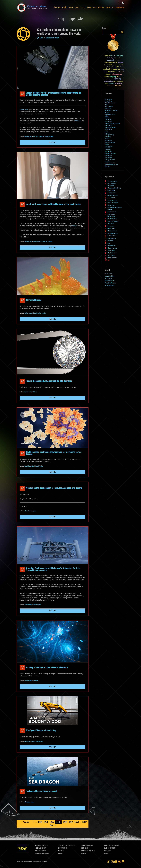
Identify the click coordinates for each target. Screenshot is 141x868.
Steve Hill (110, 241)
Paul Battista (112, 198)
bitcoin (107, 144)
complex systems (110, 153)
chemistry (108, 150)
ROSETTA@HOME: (40, 854)
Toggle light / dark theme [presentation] (123, 3)
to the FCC (77, 121)
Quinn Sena (111, 190)
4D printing (108, 101)
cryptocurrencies (110, 163)
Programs (71, 7)
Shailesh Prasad (28, 313)
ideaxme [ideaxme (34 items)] (105, 72)
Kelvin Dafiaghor (113, 203)
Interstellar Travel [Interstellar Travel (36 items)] (120, 72)
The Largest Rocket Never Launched (41, 791)
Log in (42, 38)
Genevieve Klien (28, 137)
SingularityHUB (110, 285)
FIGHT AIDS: (38, 851)
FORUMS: (83, 854)
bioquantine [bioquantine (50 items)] (118, 58)
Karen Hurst (111, 205)
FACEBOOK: (38, 845)
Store (113, 7)
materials (44, 313)
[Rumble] (123, 862)
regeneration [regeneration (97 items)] (108, 81)
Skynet (107, 112)
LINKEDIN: (83, 845)
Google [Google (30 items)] (105, 70)
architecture (108, 122)
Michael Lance (112, 248)
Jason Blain (111, 250)
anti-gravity (108, 120)
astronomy (108, 125)
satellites (51, 137)
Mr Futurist (108, 278)
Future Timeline (28, 681)
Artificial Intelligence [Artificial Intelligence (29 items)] (110, 58)
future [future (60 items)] (117, 67)
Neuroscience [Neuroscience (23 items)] (122, 77)
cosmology (108, 157)
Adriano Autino (28, 511)
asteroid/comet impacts (112, 124)
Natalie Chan (112, 238)
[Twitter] (112, 862)
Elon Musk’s (24, 110)
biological (108, 137)
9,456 (65, 822)
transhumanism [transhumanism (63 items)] (110, 86)
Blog (60, 7)
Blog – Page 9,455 (70, 19)
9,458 (77, 822)
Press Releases (120, 7)
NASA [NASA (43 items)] (118, 77)
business (108, 148)
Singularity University (111, 110)
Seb (109, 243)
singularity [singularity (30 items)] (121, 81)
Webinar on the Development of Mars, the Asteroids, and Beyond (54, 488)
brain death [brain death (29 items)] (106, 65)
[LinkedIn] (116, 862)
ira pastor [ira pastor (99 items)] (108, 74)
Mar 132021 (22, 94)
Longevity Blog (109, 276)
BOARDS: (106, 848)
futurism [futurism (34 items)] (121, 67)
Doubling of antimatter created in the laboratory (47, 668)
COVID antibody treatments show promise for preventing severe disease (54, 453)
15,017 (84, 822)
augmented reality (110, 127)
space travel (40, 741)
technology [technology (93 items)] (118, 84)
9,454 (52, 822)
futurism (35, 392)
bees (106, 131)
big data (107, 133)
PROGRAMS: (107, 851)
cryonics (107, 161)
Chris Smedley (112, 258)
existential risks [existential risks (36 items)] (108, 67)
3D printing (108, 99)
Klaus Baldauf (112, 219)
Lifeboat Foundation (28, 862)
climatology (108, 152)
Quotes (108, 7)
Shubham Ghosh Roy (114, 188)
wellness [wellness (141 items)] (118, 86)
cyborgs (107, 167)
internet (47, 137)
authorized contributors (52, 38)
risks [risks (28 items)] (118, 81)
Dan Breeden (112, 193)
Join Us (94, 7)
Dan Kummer (112, 212)
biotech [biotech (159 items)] (118, 60)
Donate (89, 7)
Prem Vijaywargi (28, 605)
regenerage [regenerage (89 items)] (118, 79)
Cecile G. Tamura (113, 221)
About (55, 7)
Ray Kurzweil (109, 107)
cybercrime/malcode (111, 165)
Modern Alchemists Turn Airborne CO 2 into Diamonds (49, 381)
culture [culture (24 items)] (120, 65)
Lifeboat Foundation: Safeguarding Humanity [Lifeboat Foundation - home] (32, 7)
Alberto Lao (27, 741)
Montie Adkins (112, 253)
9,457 (71, 822)
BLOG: (60, 848)
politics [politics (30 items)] (107, 79)
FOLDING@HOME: (85, 851)
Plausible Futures (110, 283)
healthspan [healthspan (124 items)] (116, 69)
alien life (107, 118)
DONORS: (83, 848)
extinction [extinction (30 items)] (113, 67)
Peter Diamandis (110, 103)
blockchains (109, 146)
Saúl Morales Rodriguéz (112, 185)
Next (52, 825)
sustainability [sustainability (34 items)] (111, 84)
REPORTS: (61, 851)
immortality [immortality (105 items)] (111, 72)
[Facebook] (109, 862)
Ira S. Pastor (111, 255)
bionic (107, 138)
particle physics (37, 605)
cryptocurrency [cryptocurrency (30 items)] (115, 65)
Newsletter (101, 7)
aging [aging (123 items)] (106, 56)
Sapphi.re (45, 862)
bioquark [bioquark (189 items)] (110, 60)
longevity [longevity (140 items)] (113, 77)
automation (108, 129)
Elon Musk (36, 137)
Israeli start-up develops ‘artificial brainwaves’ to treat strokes (53, 204)
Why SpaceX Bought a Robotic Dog (41, 730)
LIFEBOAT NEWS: (62, 845)
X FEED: (37, 848)
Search (122, 32)
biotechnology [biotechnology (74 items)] (109, 63)
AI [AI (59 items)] (109, 56)
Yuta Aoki (111, 224)
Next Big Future (110, 281)
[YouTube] (119, 862)
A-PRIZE (83, 7)
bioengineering (109, 135)
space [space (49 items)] (107, 84)
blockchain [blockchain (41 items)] (120, 63)
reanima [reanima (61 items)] (111, 79)
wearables (50, 242)
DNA (106, 105)
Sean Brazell (111, 236)
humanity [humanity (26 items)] (122, 70)
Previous (26, 822)
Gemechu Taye (112, 200)
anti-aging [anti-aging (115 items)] (119, 56)
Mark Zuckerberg (110, 114)
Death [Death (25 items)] (122, 65)
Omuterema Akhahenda (111, 215)
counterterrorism (110, 159)
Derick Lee (111, 226)
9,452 (40, 822)
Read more (53, 142)
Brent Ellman (112, 246)
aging (107, 116)
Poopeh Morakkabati (29, 466)
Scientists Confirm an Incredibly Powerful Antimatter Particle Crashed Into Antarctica (53, 569)
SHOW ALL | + (108, 260)
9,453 (46, 822)
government (41, 137)
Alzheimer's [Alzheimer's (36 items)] (113, 56)
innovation (36, 681)
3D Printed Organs (33, 300)
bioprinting (108, 140)
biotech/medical (37, 242)
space (34, 511)
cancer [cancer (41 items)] (110, 65)
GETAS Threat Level (23, 849)
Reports (77, 7)
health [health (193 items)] (109, 69)
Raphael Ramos (112, 233)
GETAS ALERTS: (107, 845)
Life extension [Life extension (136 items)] (117, 74)
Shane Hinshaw (112, 231)
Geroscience (109, 274)
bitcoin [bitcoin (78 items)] (115, 63)
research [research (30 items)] (115, 81)
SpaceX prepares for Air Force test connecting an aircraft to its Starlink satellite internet (53, 94)
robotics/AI (44, 242)
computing (108, 155)
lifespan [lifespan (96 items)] (106, 77)
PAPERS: (60, 854)
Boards (64, 7)
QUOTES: (106, 854)
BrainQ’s (74, 226)
